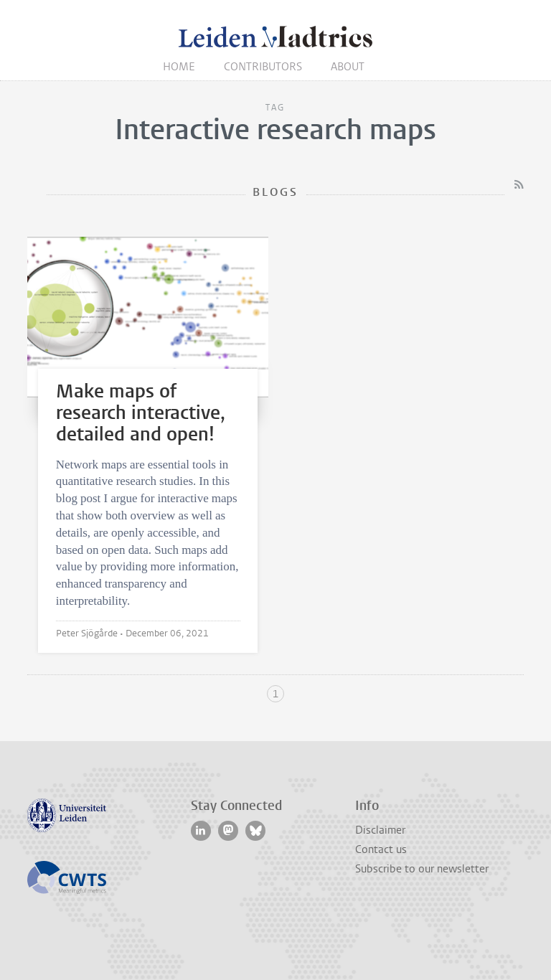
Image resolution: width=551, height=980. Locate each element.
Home (179, 67)
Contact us (381, 849)
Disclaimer (380, 830)
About (348, 67)
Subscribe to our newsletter (422, 869)
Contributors (263, 67)
